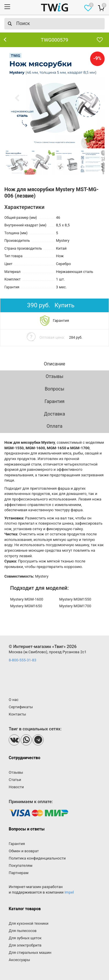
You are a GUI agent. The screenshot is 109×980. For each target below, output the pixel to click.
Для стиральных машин (30, 953)
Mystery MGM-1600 (27, 599)
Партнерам (19, 873)
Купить (65, 305)
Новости (16, 787)
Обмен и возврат (24, 851)
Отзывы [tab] (54, 376)
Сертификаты (21, 707)
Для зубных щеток (25, 938)
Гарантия (17, 844)
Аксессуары (19, 960)
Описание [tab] (55, 364)
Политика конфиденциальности (37, 858)
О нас (14, 700)
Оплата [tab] (54, 426)
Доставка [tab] (54, 414)
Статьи (15, 780)
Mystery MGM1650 (26, 606)
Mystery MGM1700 (75, 606)
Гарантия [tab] (54, 401)
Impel (69, 892)
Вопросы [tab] (54, 389)
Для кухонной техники (28, 923)
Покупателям (20, 866)
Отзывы (16, 772)
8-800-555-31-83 (23, 660)
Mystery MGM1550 (75, 599)
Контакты (17, 714)
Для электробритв (25, 945)
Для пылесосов (23, 931)
